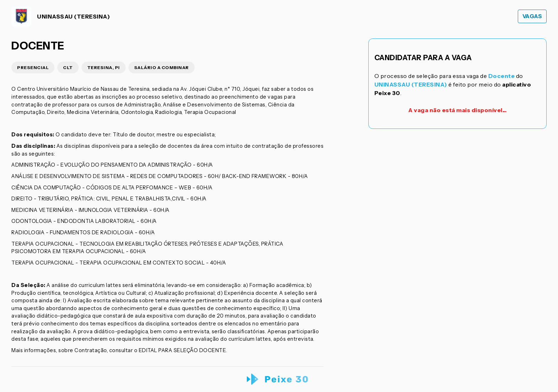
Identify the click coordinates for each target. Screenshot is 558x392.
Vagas (532, 16)
